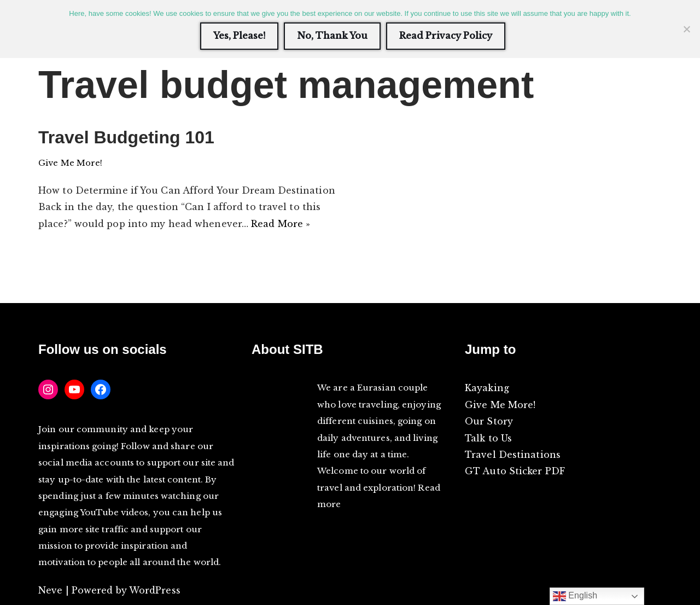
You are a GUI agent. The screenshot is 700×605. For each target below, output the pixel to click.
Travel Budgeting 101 (126, 137)
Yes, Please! (239, 36)
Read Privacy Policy (446, 36)
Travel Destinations (513, 455)
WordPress (155, 590)
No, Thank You (332, 36)
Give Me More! (70, 163)
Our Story (489, 421)
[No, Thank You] (686, 29)
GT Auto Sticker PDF (515, 471)
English (575, 596)
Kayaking (487, 388)
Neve (50, 590)
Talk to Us (488, 438)
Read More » (281, 224)
